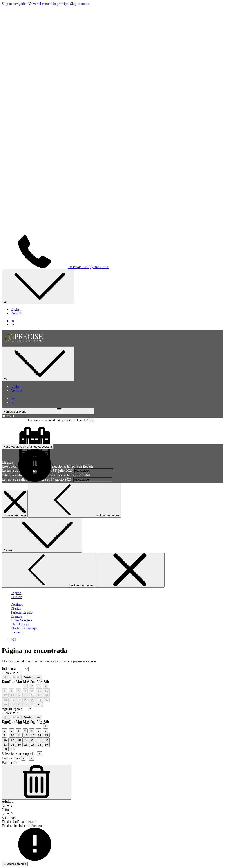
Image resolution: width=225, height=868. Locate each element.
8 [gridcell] (25, 691)
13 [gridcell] (12, 695)
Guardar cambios (15, 864)
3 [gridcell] (39, 686)
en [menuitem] (12, 321)
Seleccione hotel (14, 420)
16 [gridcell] (33, 695)
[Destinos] (17, 604)
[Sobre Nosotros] (21, 620)
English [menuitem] (16, 309)
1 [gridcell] (25, 686)
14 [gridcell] (19, 695)
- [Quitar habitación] (23, 758)
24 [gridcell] (39, 700)
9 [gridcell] (32, 691)
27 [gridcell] (12, 704)
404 (13, 640)
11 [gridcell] (46, 691)
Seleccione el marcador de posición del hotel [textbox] (126, 420)
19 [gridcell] (5, 700)
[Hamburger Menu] (48, 411)
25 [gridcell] (46, 700)
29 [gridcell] (26, 704)
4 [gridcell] (45, 686)
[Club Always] (20, 624)
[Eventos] (16, 616)
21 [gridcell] (19, 700)
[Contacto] (17, 632)
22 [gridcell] (26, 700)
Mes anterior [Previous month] (12, 677)
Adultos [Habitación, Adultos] (7, 801)
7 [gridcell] (18, 691)
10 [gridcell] (39, 691)
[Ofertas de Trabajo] (24, 628)
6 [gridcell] (12, 691)
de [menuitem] (12, 325)
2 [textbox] (11, 805)
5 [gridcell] (4, 691)
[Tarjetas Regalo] (22, 612)
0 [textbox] (11, 814)
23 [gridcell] (33, 700)
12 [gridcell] (5, 695)
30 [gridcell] (33, 704)
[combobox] (123, 420)
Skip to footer (80, 4)
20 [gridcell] (12, 700)
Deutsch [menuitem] (16, 313)
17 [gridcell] (39, 695)
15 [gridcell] (26, 695)
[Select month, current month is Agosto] (22, 709)
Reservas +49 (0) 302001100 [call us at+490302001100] (55, 267)
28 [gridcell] (19, 704)
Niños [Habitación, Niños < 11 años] (6, 810)
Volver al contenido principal (49, 4)
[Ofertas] (16, 608)
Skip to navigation (15, 4)
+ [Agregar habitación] (32, 758)
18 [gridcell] (46, 695)
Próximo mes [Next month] (32, 677)
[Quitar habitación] (36, 782)
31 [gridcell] (39, 704)
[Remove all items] (91, 420)
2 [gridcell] (32, 686)
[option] (112, 673)
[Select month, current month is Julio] (19, 669)
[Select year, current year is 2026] (15, 673)
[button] (94, 471)
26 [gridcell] (5, 704)
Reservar (28, 447)
